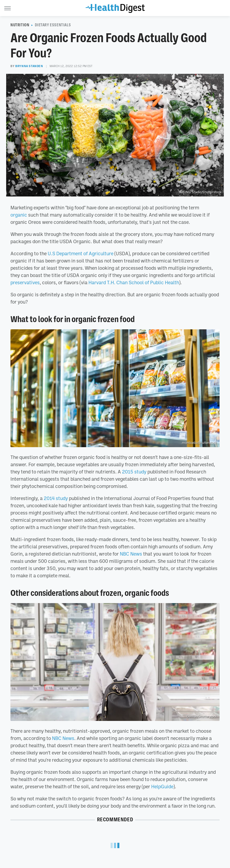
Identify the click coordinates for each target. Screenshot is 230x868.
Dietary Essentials (53, 25)
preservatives (25, 282)
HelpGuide (162, 786)
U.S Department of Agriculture (81, 253)
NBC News (131, 554)
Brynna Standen (29, 66)
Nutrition (20, 25)
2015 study (134, 472)
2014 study (56, 498)
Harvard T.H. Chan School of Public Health (134, 282)
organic (19, 215)
